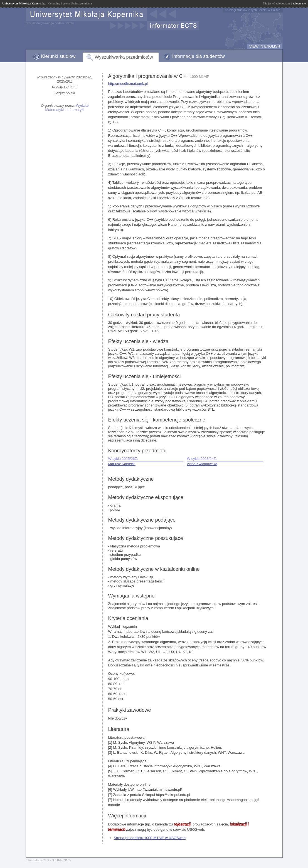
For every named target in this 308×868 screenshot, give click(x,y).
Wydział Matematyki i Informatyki (67, 108)
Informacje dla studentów (199, 56)
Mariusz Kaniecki (122, 464)
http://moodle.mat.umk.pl (128, 84)
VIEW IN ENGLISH (265, 46)
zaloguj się (299, 3)
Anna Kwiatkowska (202, 464)
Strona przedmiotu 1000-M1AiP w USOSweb (150, 838)
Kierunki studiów (58, 56)
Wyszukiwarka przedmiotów (124, 57)
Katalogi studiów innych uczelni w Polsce (252, 10)
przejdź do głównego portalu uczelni (50, 23)
